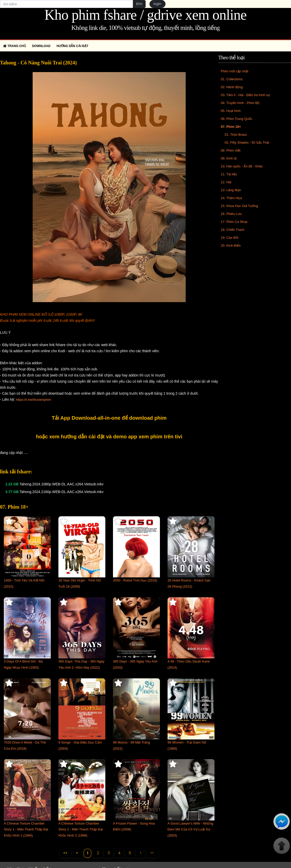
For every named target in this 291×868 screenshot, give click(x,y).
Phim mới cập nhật (235, 71)
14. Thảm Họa (231, 198)
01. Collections (232, 79)
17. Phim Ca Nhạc (234, 222)
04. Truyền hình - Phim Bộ (240, 103)
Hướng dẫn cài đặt (73, 46)
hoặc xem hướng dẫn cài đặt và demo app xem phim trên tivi (109, 437)
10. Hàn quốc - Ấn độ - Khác (242, 166)
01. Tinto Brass (236, 135)
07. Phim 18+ (231, 127)
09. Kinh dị (229, 158)
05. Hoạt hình (231, 111)
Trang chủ (15, 46)
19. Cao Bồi (230, 238)
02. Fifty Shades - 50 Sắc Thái (247, 142)
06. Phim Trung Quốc (237, 119)
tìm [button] (139, 4)
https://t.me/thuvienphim (33, 400)
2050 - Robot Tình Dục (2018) (135, 580)
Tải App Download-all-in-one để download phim (109, 418)
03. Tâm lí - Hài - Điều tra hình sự (246, 95)
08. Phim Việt (231, 150)
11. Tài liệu (229, 174)
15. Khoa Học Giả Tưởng (239, 206)
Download (41, 46)
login (158, 4)
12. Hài (226, 182)
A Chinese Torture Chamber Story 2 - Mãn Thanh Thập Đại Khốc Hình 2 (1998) (81, 830)
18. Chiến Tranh (233, 230)
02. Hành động (232, 87)
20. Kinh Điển (231, 245)
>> (152, 853)
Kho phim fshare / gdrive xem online (145, 15)
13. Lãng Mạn (231, 190)
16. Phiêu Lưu (231, 214)
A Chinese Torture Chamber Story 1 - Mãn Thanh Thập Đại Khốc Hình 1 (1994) (26, 830)
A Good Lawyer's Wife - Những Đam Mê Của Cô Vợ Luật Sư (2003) (190, 830)
